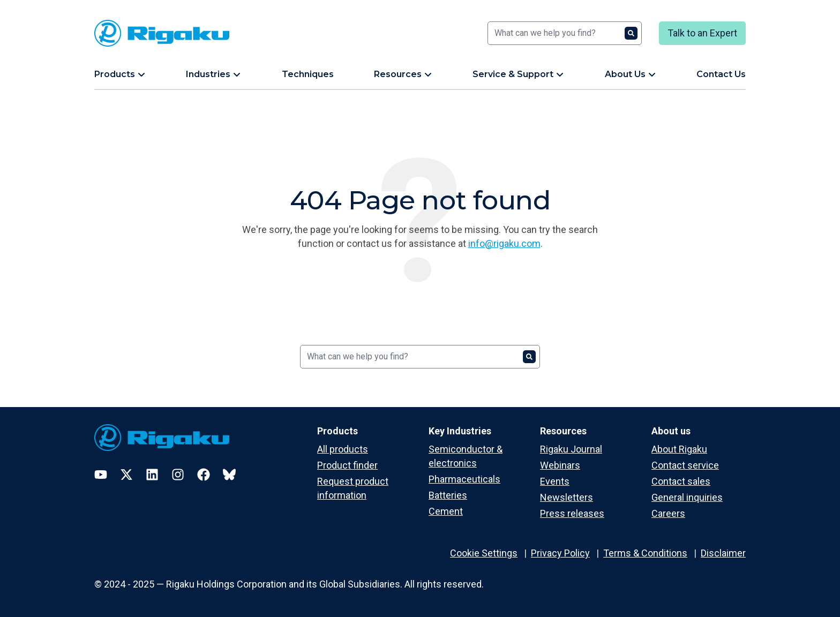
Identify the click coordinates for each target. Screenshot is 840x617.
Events (555, 481)
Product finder (347, 465)
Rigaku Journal (571, 449)
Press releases (572, 513)
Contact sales (681, 481)
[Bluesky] (229, 475)
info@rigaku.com (504, 243)
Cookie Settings (484, 553)
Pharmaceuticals (464, 479)
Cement (446, 511)
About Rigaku (679, 449)
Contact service (685, 465)
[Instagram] (178, 475)
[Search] (565, 33)
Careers (668, 513)
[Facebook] (204, 475)
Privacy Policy (560, 553)
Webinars (560, 465)
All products (343, 449)
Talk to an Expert (702, 33)
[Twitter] (126, 475)
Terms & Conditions (645, 553)
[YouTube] (101, 475)
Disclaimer (723, 553)
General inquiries (687, 497)
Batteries (448, 495)
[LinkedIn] (152, 475)
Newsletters (567, 497)
